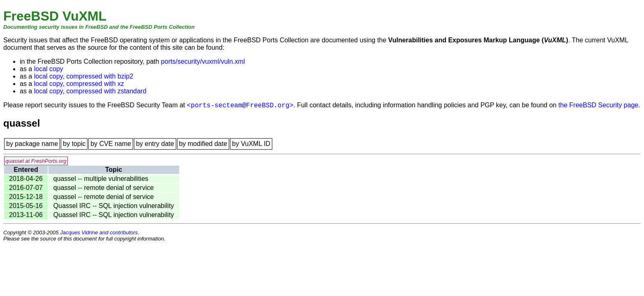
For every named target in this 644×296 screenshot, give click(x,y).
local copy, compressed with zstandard (90, 91)
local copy (49, 69)
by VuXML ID (251, 144)
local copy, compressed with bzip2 (84, 76)
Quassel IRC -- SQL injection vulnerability (114, 206)
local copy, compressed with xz (79, 84)
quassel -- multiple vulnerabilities (101, 179)
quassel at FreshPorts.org (36, 161)
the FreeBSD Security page (598, 105)
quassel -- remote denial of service (104, 188)
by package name (32, 144)
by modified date (203, 144)
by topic (74, 144)
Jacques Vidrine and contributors (99, 232)
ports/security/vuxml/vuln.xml (203, 61)
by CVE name (111, 144)
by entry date (155, 144)
